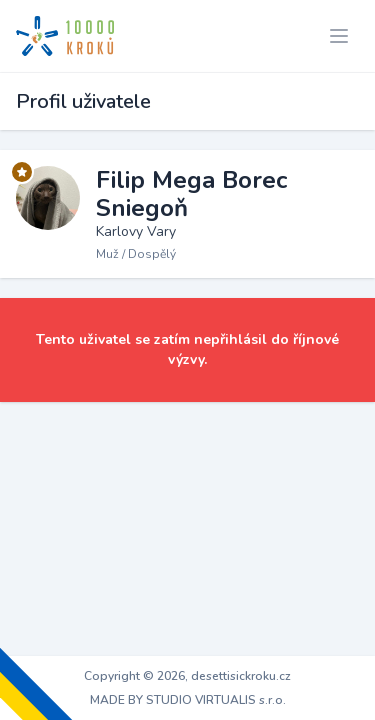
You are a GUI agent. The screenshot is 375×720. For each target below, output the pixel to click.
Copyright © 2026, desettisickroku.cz (187, 676)
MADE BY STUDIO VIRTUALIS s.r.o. (188, 700)
